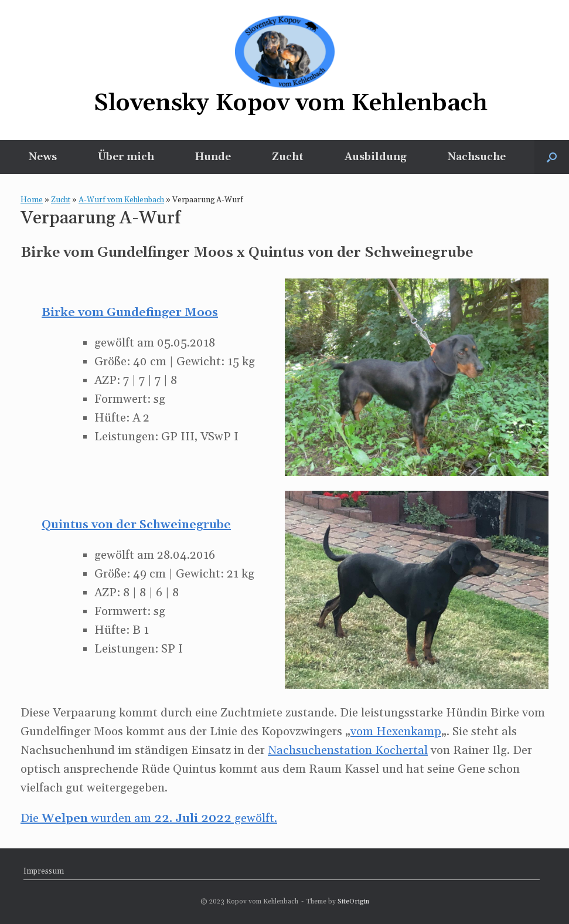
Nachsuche (477, 157)
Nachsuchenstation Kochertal (348, 750)
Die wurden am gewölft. (149, 818)
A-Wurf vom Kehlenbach (121, 200)
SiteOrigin (353, 901)
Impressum (44, 871)
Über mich (126, 157)
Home (32, 200)
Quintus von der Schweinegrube (136, 525)
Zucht (288, 157)
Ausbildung (376, 157)
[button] (552, 157)
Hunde (213, 157)
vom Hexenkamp (396, 732)
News (43, 157)
